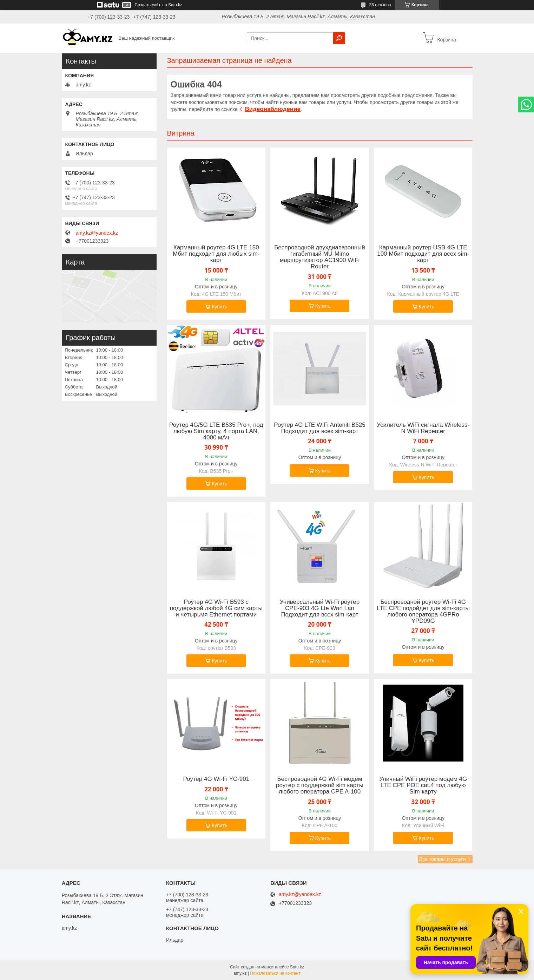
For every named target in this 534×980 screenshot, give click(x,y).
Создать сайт (148, 5)
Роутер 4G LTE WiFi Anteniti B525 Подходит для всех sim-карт (320, 428)
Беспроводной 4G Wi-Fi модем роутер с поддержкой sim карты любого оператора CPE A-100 (320, 785)
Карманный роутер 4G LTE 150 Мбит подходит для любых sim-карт (216, 254)
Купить (219, 307)
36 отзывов (380, 5)
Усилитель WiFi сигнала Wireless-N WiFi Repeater (423, 428)
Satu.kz (297, 967)
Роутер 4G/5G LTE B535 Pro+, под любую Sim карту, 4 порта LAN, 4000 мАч (216, 431)
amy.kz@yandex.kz (97, 233)
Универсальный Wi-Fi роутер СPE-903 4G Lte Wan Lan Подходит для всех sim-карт (320, 608)
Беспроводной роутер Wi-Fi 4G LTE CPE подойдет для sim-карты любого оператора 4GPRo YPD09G (423, 612)
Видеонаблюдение (273, 109)
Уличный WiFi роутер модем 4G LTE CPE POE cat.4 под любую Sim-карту (423, 785)
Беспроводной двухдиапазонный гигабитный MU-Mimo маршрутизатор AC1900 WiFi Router (320, 257)
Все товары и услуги (443, 859)
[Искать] (339, 38)
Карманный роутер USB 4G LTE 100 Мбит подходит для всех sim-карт (423, 254)
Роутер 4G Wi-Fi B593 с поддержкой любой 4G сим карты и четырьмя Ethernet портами (216, 608)
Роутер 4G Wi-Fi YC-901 (216, 779)
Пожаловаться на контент (275, 973)
